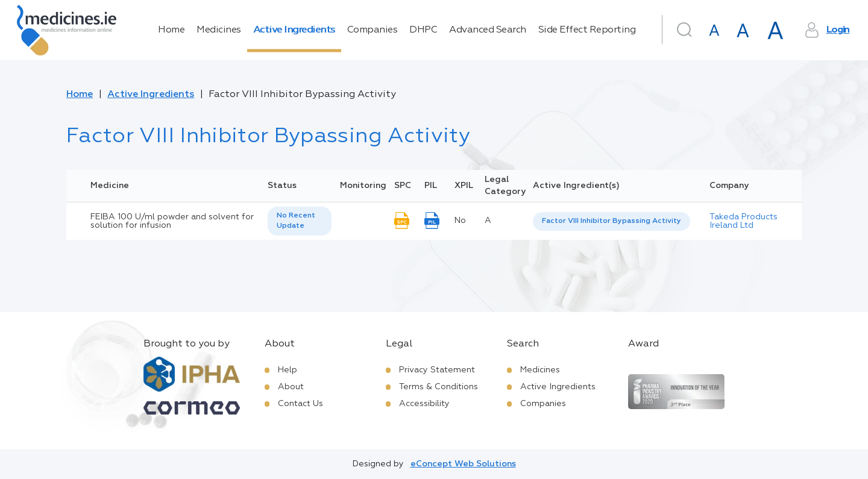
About (291, 387)
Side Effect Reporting (587, 30)
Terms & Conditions (439, 387)
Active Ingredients (294, 30)
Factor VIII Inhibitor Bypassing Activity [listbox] (612, 221)
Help (288, 370)
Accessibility (424, 404)
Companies (373, 30)
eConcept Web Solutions (463, 464)
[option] (612, 221)
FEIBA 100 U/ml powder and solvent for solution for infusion (172, 221)
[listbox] (300, 221)
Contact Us (300, 404)
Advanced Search (488, 30)
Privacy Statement (437, 370)
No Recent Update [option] (296, 221)
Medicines (219, 30)
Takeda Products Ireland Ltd (744, 221)
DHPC (423, 30)
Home (171, 30)
